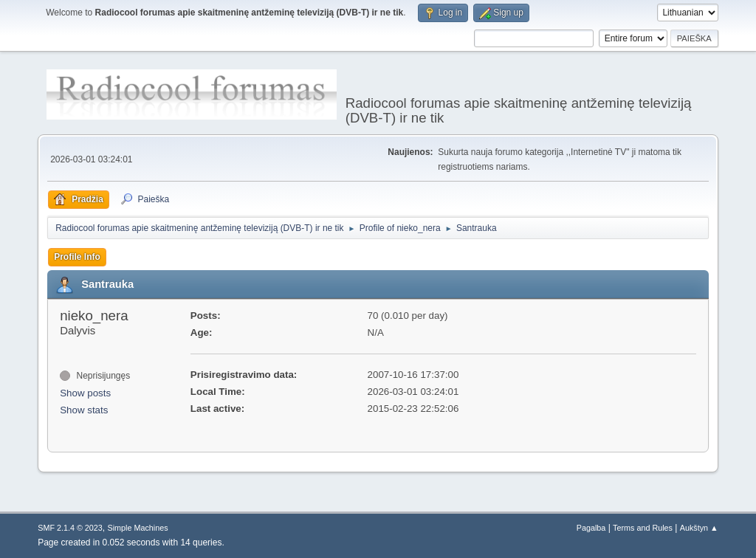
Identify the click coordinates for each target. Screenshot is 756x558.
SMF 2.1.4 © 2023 (70, 528)
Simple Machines (138, 528)
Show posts (85, 393)
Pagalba (591, 528)
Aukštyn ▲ (699, 528)
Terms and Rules (643, 528)
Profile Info (77, 257)
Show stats (84, 410)
